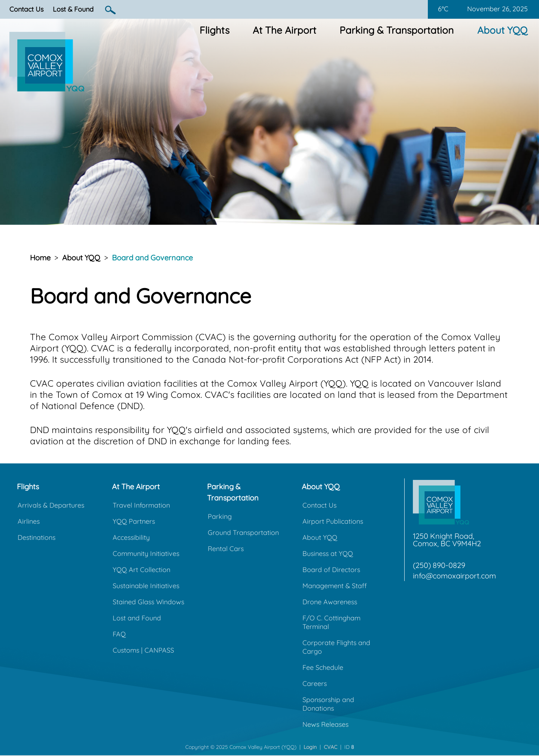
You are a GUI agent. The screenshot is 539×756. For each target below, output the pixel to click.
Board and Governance (152, 258)
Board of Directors (331, 570)
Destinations (36, 537)
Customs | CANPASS (143, 650)
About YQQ (502, 30)
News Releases (325, 724)
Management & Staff (335, 586)
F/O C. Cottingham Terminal (331, 622)
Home (40, 258)
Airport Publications (333, 521)
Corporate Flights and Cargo (336, 647)
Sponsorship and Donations (328, 704)
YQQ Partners (134, 521)
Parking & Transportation (397, 30)
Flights (214, 30)
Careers (315, 684)
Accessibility (131, 537)
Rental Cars (226, 549)
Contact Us (26, 9)
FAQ (119, 634)
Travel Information (141, 505)
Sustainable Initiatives (146, 586)
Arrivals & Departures (51, 505)
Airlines (29, 521)
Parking (220, 516)
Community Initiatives (146, 554)
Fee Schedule (323, 667)
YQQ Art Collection (141, 570)
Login (310, 747)
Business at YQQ (328, 554)
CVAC (331, 747)
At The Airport (284, 30)
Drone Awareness (330, 602)
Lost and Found (137, 618)
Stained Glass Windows (148, 602)
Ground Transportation (243, 533)
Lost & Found (73, 9)
